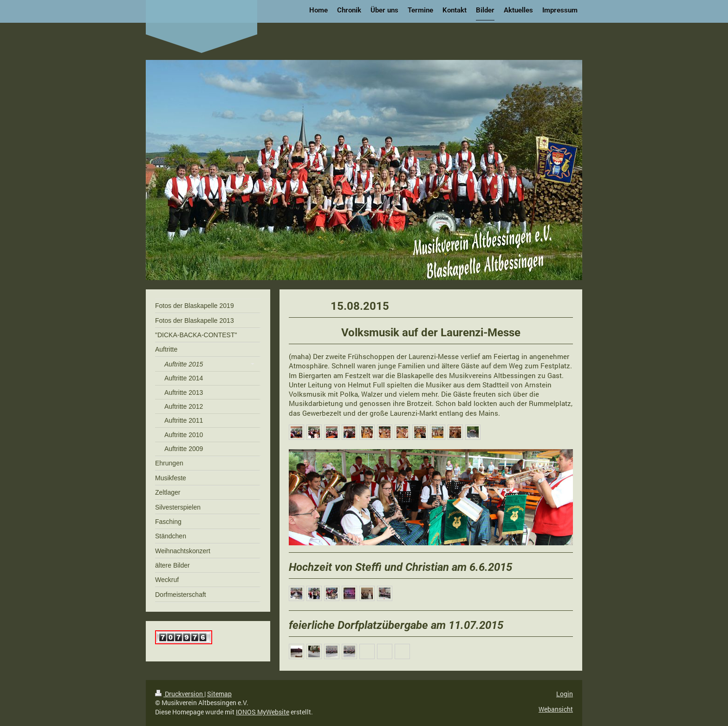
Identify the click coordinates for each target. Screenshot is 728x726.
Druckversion (180, 694)
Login (565, 694)
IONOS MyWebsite (263, 712)
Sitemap (219, 694)
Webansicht (556, 709)
